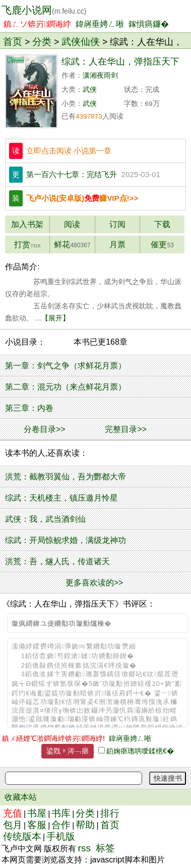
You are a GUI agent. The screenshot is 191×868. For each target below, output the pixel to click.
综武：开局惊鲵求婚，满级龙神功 (66, 540)
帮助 (85, 825)
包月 (13, 825)
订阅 (117, 224)
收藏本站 (21, 797)
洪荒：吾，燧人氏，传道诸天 (57, 561)
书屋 (37, 813)
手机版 (61, 836)
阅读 (72, 224)
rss (84, 848)
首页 (13, 41)
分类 (42, 41)
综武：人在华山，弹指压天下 (120, 62)
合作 (61, 825)
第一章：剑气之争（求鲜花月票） (66, 366)
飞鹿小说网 (44, 10)
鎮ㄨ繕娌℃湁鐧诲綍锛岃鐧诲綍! (53, 738)
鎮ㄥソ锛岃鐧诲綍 (37, 24)
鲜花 (72, 245)
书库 (61, 813)
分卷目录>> (45, 429)
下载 (162, 224)
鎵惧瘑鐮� (149, 24)
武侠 (90, 90)
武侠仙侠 (81, 41)
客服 (37, 825)
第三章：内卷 (29, 408)
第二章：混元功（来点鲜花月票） (66, 387)
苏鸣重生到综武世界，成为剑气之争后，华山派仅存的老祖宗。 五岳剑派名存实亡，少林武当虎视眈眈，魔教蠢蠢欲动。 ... (93, 300)
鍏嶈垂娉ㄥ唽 (100, 24)
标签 (105, 848)
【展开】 (55, 318)
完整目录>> (126, 429)
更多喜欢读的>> (94, 583)
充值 (13, 813)
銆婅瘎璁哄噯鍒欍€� (140, 751)
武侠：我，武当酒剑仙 (45, 519)
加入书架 (27, 224)
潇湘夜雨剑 (100, 75)
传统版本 (22, 836)
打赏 (27, 245)
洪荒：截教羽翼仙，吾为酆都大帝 (66, 477)
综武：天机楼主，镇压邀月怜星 (61, 498)
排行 (110, 813)
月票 (117, 245)
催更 (162, 245)
